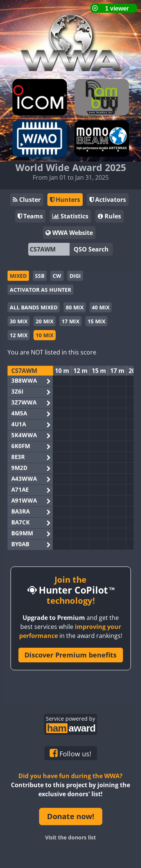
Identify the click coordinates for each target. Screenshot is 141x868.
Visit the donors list (70, 837)
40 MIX (101, 307)
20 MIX (45, 321)
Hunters (65, 200)
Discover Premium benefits (70, 655)
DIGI (75, 276)
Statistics (70, 216)
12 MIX (19, 335)
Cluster (27, 200)
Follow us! (70, 753)
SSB (40, 276)
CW (57, 276)
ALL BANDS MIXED (34, 307)
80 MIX (75, 307)
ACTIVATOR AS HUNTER (40, 290)
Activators (108, 200)
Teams (30, 216)
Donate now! (71, 816)
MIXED (18, 276)
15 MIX (96, 321)
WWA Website (69, 233)
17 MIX (70, 321)
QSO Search (91, 249)
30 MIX (19, 321)
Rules (109, 216)
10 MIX (45, 335)
